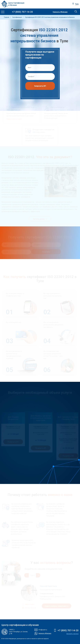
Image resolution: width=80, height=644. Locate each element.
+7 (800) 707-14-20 (22, 12)
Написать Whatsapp (60, 12)
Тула (77, 4)
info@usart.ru (43, 630)
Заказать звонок (72, 634)
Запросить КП (40, 87)
